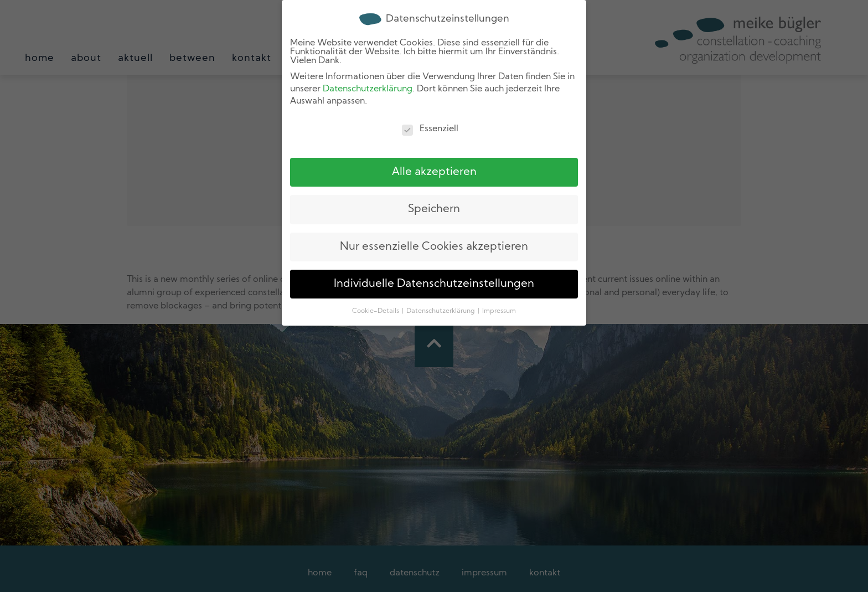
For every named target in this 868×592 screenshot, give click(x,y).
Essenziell (430, 128)
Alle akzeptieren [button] (434, 171)
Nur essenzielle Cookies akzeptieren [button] (434, 246)
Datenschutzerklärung (368, 89)
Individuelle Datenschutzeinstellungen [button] (434, 283)
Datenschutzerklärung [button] (441, 311)
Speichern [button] (434, 209)
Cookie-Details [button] (376, 311)
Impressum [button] (499, 311)
